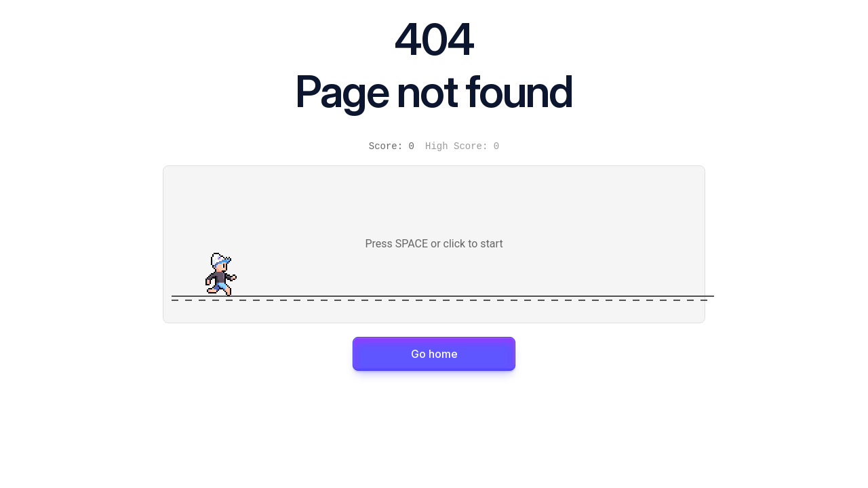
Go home (434, 354)
